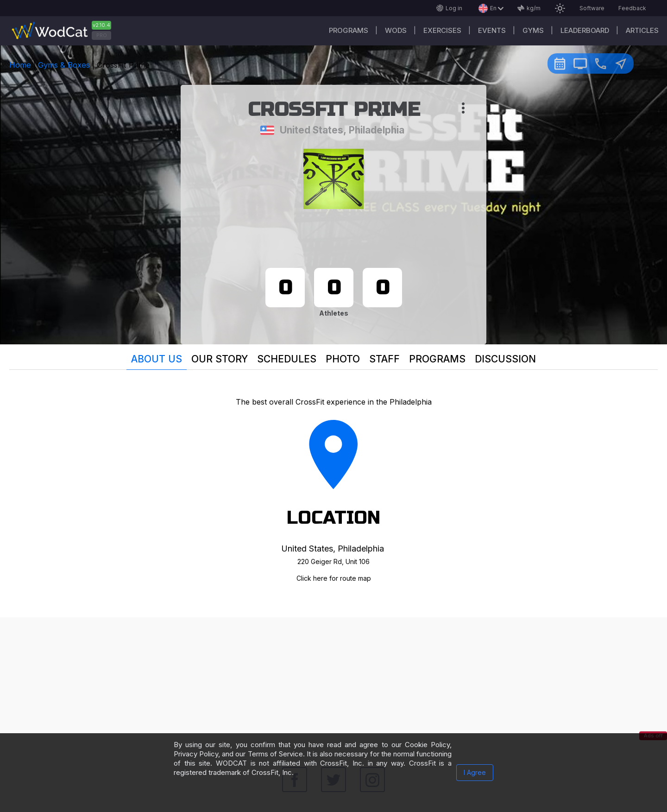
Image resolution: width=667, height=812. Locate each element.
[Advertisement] (333, 682)
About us (157, 359)
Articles (642, 30)
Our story (220, 359)
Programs (349, 30)
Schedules (287, 359)
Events (492, 30)
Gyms (533, 30)
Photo (343, 359)
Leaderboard (585, 30)
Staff (384, 359)
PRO (102, 35)
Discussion (505, 359)
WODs (396, 30)
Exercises (442, 30)
